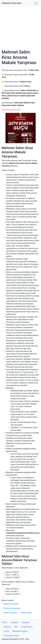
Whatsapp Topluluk (20, 631)
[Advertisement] (20, 28)
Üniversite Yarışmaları (12, 608)
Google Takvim (27, 627)
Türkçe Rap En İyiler (11, 636)
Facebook (14, 622)
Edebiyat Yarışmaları (12, 3)
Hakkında (7, 627)
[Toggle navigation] (36, 3)
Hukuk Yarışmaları (10, 613)
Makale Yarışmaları (11, 604)
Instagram (26, 622)
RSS (16, 627)
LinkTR (6, 631)
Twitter (4, 622)
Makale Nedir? (27, 613)
